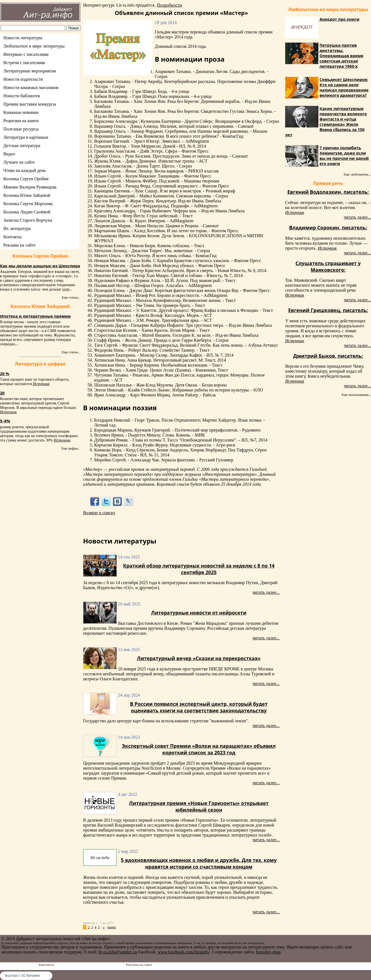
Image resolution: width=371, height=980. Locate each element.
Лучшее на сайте (19, 162)
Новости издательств (23, 79)
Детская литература (22, 146)
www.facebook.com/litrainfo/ (184, 952)
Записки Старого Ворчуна (28, 220)
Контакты (12, 237)
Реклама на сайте (19, 245)
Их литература (17, 228)
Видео (9, 154)
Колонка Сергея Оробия (26, 179)
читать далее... (266, 592)
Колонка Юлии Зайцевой (27, 195)
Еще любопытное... (357, 174)
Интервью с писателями (26, 54)
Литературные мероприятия (30, 71)
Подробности (169, 5)
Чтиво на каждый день (25, 170)
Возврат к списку (99, 513)
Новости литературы (23, 38)
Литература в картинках (26, 137)
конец (112, 927)
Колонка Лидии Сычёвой (27, 212)
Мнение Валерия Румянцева (30, 187)
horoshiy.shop (268, 952)
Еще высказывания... (356, 395)
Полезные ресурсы (21, 129)
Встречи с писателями (24, 63)
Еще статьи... (71, 297)
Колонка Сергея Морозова (28, 204)
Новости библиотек (22, 96)
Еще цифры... (71, 448)
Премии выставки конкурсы (30, 104)
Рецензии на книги (21, 121)
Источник (41, 384)
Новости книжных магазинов (31, 87)
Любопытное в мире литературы (34, 46)
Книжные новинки (21, 112)
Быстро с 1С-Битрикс (23, 976)
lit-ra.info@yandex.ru (118, 952)
